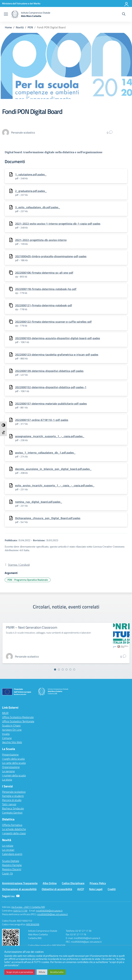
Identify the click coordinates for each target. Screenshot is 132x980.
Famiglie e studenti (13, 796)
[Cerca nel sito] (124, 14)
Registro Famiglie (12, 865)
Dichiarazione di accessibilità (19, 889)
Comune (7, 738)
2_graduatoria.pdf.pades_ (31, 191)
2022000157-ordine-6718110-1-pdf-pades (42, 420)
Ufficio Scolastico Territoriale (18, 721)
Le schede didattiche (14, 829)
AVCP (81, 889)
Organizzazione (11, 767)
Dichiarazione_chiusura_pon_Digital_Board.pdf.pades (48, 518)
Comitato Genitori (12, 813)
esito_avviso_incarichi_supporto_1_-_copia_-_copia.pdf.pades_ (55, 485)
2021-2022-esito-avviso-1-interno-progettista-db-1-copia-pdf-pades (58, 224)
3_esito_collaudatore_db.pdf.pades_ (38, 207)
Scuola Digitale (11, 861)
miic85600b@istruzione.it (49, 911)
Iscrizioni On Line (12, 730)
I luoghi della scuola (13, 759)
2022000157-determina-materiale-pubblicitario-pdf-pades (51, 404)
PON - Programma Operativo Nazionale (28, 580)
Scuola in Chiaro (11, 725)
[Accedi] (127, 3)
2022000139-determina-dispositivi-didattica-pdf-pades (49, 371)
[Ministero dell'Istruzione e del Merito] (21, 3)
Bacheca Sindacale (13, 808)
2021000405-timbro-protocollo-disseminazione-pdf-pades (51, 256)
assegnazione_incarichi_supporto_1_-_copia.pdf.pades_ (50, 436)
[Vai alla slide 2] (59, 670)
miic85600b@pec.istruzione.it (52, 914)
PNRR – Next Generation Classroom (32, 627)
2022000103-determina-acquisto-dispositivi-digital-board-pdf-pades (58, 338)
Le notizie (8, 846)
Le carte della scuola (14, 763)
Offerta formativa (12, 825)
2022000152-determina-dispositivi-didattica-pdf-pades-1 (51, 387)
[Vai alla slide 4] (67, 670)
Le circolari (8, 850)
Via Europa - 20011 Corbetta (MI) (28, 907)
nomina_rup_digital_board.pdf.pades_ (39, 502)
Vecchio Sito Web (12, 742)
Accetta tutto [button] (57, 972)
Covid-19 (7, 873)
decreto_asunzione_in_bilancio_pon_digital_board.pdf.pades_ (53, 469)
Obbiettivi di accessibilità (57, 889)
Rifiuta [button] (42, 972)
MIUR (5, 713)
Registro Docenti (12, 869)
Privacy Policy (98, 883)
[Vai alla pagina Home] (8, 27)
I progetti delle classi (14, 833)
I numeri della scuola (14, 775)
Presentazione (10, 755)
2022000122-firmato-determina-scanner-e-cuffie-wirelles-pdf (53, 322)
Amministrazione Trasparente (20, 883)
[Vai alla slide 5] (70, 670)
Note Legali (96, 889)
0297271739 (20, 911)
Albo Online (50, 883)
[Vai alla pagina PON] (30, 27)
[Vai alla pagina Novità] (20, 27)
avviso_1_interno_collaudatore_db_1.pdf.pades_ (45, 453)
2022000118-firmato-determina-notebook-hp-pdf (46, 289)
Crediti (112, 889)
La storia (7, 780)
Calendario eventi (12, 854)
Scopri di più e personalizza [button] (20, 972)
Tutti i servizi (9, 804)
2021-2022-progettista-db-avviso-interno (41, 240)
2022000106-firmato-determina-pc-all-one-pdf (44, 273)
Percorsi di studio (12, 800)
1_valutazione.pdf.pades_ (31, 174)
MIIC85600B (33, 924)
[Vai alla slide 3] (63, 670)
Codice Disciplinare (73, 883)
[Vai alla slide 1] (55, 670)
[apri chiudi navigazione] (6, 14)
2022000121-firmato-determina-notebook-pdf (44, 305)
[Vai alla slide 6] (74, 670)
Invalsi (6, 734)
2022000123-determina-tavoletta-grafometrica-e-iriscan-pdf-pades (57, 354)
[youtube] (18, 896)
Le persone (8, 771)
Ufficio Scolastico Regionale (18, 717)
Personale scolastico (14, 792)
